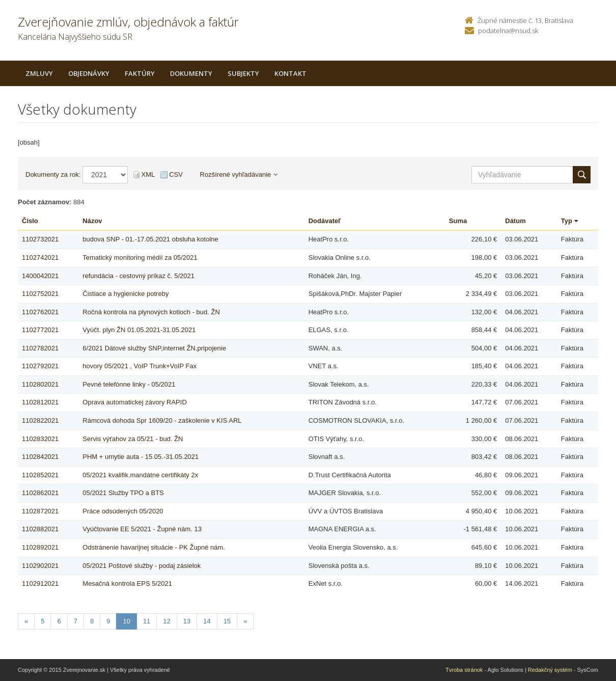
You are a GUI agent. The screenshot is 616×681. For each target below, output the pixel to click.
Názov (92, 221)
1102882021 (40, 529)
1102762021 (40, 312)
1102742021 (40, 257)
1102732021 (40, 239)
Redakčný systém (550, 670)
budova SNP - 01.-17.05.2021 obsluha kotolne (150, 239)
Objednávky (89, 73)
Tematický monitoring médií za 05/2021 (140, 257)
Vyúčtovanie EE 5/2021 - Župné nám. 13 (142, 529)
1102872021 (40, 511)
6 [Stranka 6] (59, 621)
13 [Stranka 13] (187, 621)
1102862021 (40, 493)
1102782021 (40, 348)
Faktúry (140, 73)
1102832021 (40, 439)
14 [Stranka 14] (207, 621)
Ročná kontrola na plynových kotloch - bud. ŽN (151, 312)
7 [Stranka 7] (76, 621)
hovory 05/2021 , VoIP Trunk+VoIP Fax (139, 366)
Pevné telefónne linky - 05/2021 (129, 384)
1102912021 (40, 583)
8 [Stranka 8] (92, 621)
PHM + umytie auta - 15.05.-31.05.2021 (141, 457)
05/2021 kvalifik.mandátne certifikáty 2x (140, 475)
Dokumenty (191, 73)
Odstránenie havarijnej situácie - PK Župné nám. (154, 547)
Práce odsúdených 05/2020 (123, 511)
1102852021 (40, 475)
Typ (569, 221)
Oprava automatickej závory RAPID (134, 402)
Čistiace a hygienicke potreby (125, 294)
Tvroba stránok (464, 670)
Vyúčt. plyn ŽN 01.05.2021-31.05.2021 (139, 330)
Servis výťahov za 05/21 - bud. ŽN (133, 439)
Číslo (30, 221)
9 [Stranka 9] (108, 621)
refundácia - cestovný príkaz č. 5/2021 (138, 276)
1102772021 (40, 330)
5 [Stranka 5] (43, 621)
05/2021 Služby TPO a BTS (123, 493)
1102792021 (40, 366)
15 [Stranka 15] (227, 621)
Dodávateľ (325, 221)
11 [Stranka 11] (147, 621)
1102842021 (40, 457)
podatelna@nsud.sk (508, 31)
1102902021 (40, 566)
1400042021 (40, 276)
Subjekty (243, 73)
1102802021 (40, 384)
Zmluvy (39, 73)
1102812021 (40, 402)
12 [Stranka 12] (166, 621)
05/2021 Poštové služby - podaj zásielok (142, 566)
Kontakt (290, 73)
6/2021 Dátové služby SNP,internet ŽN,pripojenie (154, 348)
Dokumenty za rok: (53, 174)
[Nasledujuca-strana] (245, 622)
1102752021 (40, 294)
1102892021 (40, 547)
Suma (458, 221)
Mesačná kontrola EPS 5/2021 (127, 583)
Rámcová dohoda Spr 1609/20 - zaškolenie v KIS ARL (162, 420)
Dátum (515, 221)
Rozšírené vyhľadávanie (239, 174)
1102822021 (40, 420)
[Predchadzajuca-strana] (26, 622)
